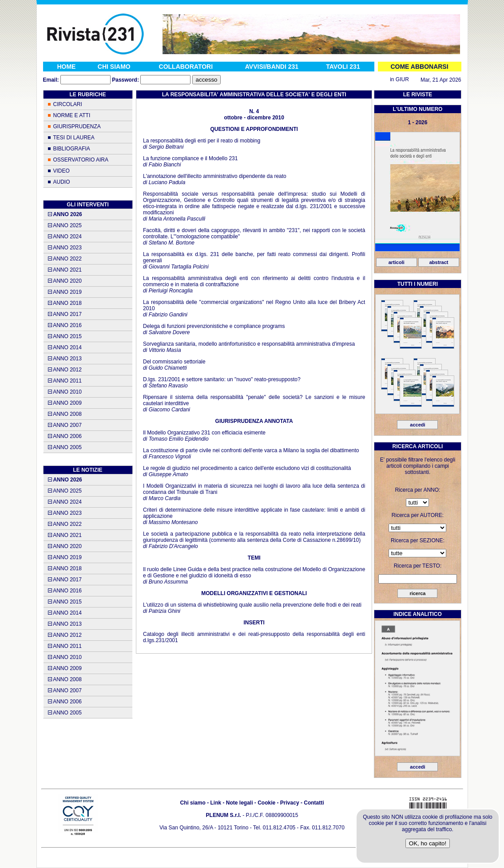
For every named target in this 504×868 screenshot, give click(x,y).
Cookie (266, 803)
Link (216, 803)
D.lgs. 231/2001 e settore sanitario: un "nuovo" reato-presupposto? (222, 379)
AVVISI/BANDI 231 (272, 67)
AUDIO (62, 182)
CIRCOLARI (68, 104)
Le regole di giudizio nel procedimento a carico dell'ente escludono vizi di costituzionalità (247, 468)
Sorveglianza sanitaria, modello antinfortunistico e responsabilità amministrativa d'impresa (249, 344)
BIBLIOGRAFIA (72, 149)
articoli (397, 262)
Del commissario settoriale (174, 362)
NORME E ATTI (72, 115)
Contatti (314, 803)
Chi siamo (192, 803)
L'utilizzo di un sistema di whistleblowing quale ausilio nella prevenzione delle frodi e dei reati (252, 605)
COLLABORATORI (186, 67)
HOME (66, 67)
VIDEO (62, 171)
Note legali (240, 803)
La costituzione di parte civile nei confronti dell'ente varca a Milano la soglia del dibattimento (251, 450)
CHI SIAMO (114, 67)
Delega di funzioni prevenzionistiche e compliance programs (214, 326)
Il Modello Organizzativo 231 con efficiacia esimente (204, 433)
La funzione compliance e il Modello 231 (190, 158)
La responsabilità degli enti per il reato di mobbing (202, 141)
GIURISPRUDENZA (77, 126)
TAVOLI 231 (343, 67)
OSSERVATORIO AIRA (81, 160)
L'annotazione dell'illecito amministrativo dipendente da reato (215, 176)
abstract (439, 262)
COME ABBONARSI (419, 67)
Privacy (290, 803)
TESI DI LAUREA (74, 138)
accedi (417, 425)
